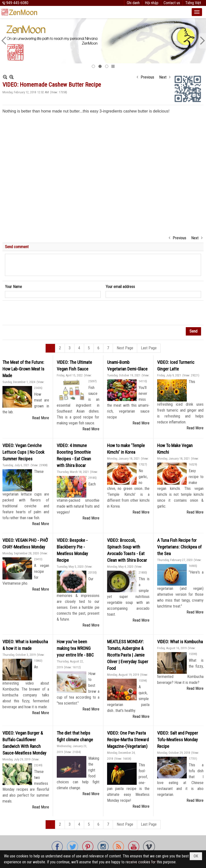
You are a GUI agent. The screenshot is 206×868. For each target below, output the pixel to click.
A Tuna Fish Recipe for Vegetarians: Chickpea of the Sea (179, 547)
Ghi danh (133, 3)
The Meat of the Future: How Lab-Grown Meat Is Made (23, 369)
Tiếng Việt (193, 3)
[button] (197, 12)
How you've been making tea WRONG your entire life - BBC (75, 648)
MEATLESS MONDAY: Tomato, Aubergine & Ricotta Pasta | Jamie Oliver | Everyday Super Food (128, 655)
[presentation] (42, 313)
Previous (147, 77)
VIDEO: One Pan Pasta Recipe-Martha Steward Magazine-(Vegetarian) (128, 740)
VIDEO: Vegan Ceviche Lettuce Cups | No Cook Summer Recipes (23, 452)
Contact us (172, 3)
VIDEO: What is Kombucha (180, 642)
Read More (41, 418)
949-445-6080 (17, 3)
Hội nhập (152, 3)
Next (163, 77)
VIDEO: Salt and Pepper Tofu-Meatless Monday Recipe (178, 740)
